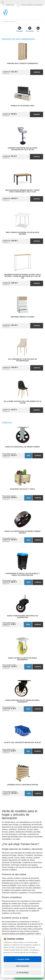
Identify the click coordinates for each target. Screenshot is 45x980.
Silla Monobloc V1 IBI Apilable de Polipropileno (23, 360)
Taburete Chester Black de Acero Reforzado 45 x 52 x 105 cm (22, 149)
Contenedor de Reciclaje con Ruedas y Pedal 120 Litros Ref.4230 (22, 574)
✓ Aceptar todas (22, 959)
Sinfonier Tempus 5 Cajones (22, 317)
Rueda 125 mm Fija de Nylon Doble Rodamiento (23, 659)
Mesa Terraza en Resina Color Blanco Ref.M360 (22, 233)
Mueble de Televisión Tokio (23, 106)
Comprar (37, 72)
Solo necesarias (22, 966)
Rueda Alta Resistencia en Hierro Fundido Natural (22, 532)
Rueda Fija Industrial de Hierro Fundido (22, 447)
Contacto (19, 29)
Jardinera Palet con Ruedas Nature (22, 785)
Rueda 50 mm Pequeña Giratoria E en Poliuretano (22, 617)
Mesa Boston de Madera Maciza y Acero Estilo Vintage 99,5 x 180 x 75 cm (22, 191)
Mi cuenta (30, 29)
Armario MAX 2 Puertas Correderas (23, 63)
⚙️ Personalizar (22, 973)
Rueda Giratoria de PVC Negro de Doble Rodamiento (22, 701)
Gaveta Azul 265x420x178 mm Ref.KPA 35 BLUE (23, 743)
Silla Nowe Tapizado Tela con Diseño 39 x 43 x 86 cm (23, 402)
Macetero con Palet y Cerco (23, 489)
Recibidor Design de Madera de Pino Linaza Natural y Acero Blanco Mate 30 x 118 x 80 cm (22, 276)
